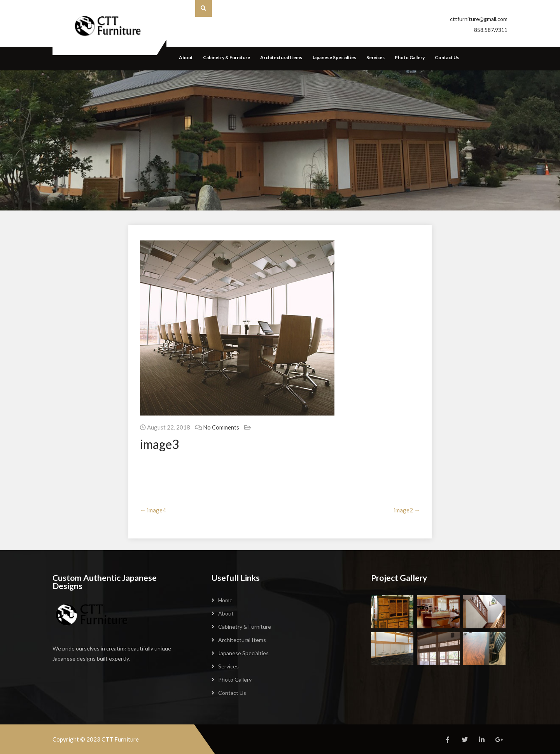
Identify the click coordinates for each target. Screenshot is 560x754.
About (186, 57)
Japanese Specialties (334, 57)
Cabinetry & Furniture (227, 57)
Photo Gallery (410, 57)
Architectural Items (281, 57)
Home (225, 600)
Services (375, 57)
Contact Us (447, 57)
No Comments (221, 427)
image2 (407, 510)
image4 (153, 510)
